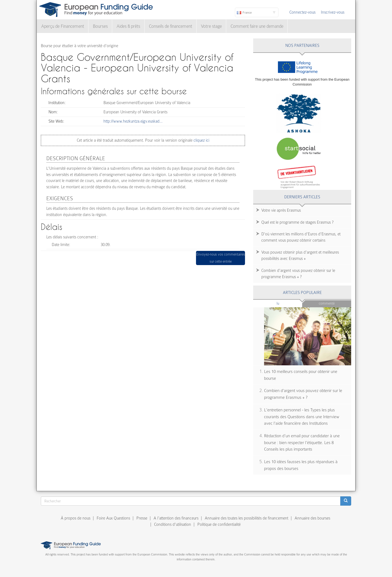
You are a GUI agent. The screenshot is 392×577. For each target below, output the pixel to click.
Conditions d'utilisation (173, 524)
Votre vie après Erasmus (281, 210)
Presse (142, 518)
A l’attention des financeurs (176, 518)
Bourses (100, 26)
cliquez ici (201, 140)
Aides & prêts (128, 26)
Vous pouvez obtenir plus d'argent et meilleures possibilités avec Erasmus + (300, 255)
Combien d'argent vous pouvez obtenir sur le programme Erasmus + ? (298, 274)
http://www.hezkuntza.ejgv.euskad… (133, 121)
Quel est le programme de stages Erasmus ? (297, 222)
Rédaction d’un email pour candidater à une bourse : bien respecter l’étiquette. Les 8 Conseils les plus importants (302, 443)
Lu (287, 303)
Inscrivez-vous (333, 12)
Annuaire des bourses (312, 518)
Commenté (327, 303)
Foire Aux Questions (113, 518)
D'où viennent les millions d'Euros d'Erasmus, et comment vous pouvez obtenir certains (301, 237)
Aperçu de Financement (63, 26)
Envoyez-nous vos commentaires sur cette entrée (221, 258)
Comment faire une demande (257, 26)
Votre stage (211, 26)
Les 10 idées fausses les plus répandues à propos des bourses (301, 465)
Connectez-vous (302, 12)
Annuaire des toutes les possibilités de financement (246, 518)
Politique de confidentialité (219, 524)
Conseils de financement (171, 26)
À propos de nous (76, 518)
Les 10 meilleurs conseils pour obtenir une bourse (301, 375)
